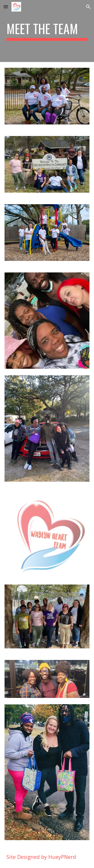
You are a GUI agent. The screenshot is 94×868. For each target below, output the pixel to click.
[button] (6, 7)
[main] (47, 31)
